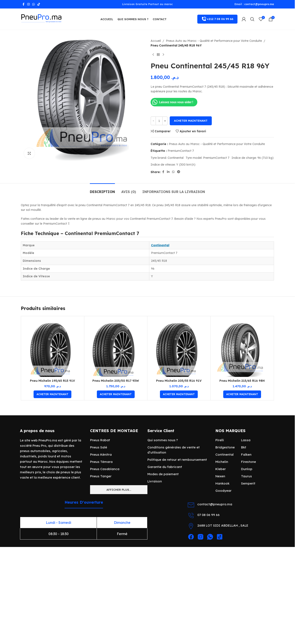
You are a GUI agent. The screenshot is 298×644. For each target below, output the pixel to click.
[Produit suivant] (163, 55)
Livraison (155, 481)
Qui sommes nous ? (163, 440)
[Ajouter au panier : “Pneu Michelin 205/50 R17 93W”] (116, 394)
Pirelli (220, 440)
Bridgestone (225, 447)
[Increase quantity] (165, 121)
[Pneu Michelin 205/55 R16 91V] (179, 348)
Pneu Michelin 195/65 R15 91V (52, 381)
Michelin (222, 462)
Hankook (222, 483)
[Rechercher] (252, 19)
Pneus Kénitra (101, 454)
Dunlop (247, 469)
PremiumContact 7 (181, 151)
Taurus (246, 476)
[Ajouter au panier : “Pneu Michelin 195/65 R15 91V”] (52, 394)
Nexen (220, 476)
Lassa (246, 440)
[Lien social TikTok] (39, 4)
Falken (246, 454)
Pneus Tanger (101, 476)
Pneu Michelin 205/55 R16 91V (179, 381)
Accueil (156, 41)
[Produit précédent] (153, 55)
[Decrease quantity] (153, 121)
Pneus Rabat (100, 440)
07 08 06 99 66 (208, 515)
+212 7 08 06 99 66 (217, 19)
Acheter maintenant (191, 121)
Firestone (249, 462)
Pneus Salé (99, 447)
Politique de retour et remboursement (177, 460)
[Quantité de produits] (159, 121)
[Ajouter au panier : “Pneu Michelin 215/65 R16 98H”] (242, 394)
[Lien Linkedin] (168, 172)
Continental (160, 245)
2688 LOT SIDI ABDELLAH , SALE (223, 525)
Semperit (248, 483)
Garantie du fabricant (165, 467)
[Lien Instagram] (28, 4)
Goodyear (223, 491)
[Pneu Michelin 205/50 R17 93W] (116, 348)
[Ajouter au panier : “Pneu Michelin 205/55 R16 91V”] (179, 394)
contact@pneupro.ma (259, 4)
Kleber (221, 469)
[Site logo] (42, 19)
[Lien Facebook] (23, 4)
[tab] (102, 190)
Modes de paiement (163, 474)
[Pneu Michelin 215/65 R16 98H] (242, 348)
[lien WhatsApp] (34, 4)
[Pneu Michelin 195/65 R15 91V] (53, 348)
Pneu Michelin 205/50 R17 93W (116, 381)
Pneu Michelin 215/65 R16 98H (242, 381)
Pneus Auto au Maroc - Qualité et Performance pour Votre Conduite (214, 41)
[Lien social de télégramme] (179, 172)
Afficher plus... (119, 490)
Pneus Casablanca (105, 469)
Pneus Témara (101, 462)
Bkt (244, 447)
